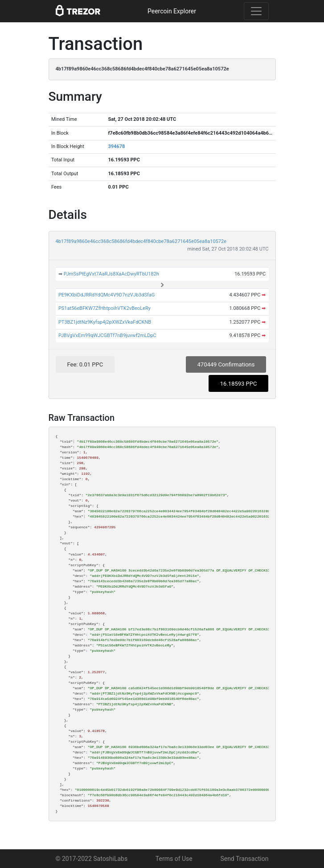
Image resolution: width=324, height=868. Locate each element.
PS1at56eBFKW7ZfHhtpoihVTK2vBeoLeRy (105, 308)
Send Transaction (244, 859)
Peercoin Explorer (172, 11)
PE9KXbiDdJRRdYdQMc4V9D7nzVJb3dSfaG (107, 295)
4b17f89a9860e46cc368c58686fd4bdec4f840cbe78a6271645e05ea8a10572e (141, 241)
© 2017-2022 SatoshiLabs (92, 859)
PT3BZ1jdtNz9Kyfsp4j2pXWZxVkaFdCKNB (105, 322)
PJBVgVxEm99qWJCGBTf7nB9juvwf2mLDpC (107, 335)
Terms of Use (174, 859)
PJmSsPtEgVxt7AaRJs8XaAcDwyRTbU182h (111, 274)
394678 (116, 146)
